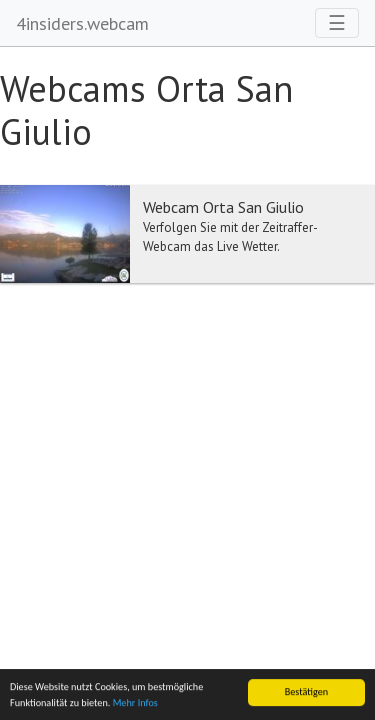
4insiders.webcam (82, 23)
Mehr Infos (135, 703)
